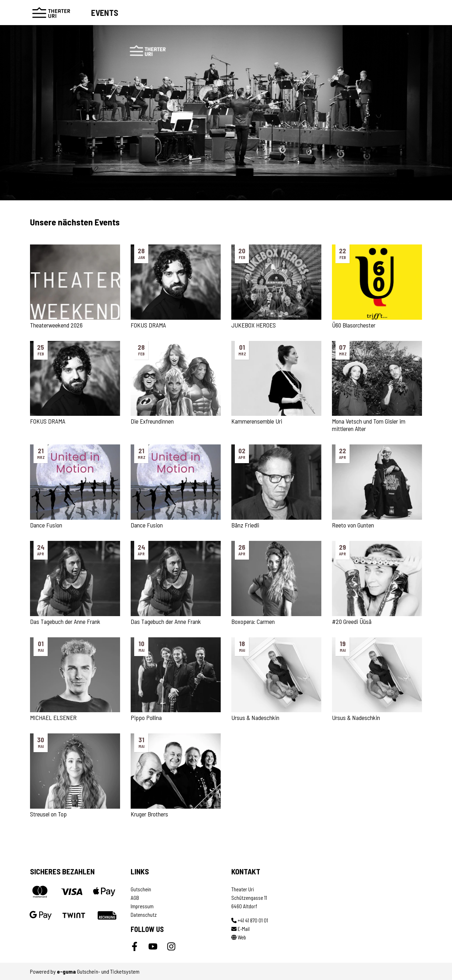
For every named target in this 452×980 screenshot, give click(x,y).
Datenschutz (144, 915)
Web (239, 937)
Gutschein (141, 889)
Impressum (142, 906)
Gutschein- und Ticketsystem (98, 971)
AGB (135, 898)
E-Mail (240, 929)
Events (105, 13)
